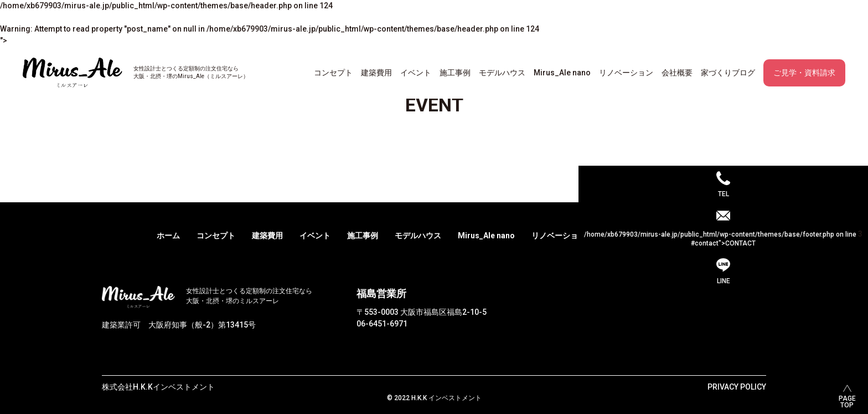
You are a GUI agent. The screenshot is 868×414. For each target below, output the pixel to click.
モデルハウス (502, 73)
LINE (724, 281)
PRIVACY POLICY (737, 387)
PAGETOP (847, 402)
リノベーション (626, 73)
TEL (724, 194)
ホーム (168, 236)
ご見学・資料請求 (804, 73)
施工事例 (455, 73)
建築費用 (376, 73)
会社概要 (677, 73)
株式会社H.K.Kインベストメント (158, 387)
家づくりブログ (728, 73)
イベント (416, 73)
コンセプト (333, 73)
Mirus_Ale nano (562, 73)
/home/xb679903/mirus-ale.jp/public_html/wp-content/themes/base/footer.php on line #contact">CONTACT (723, 238)
